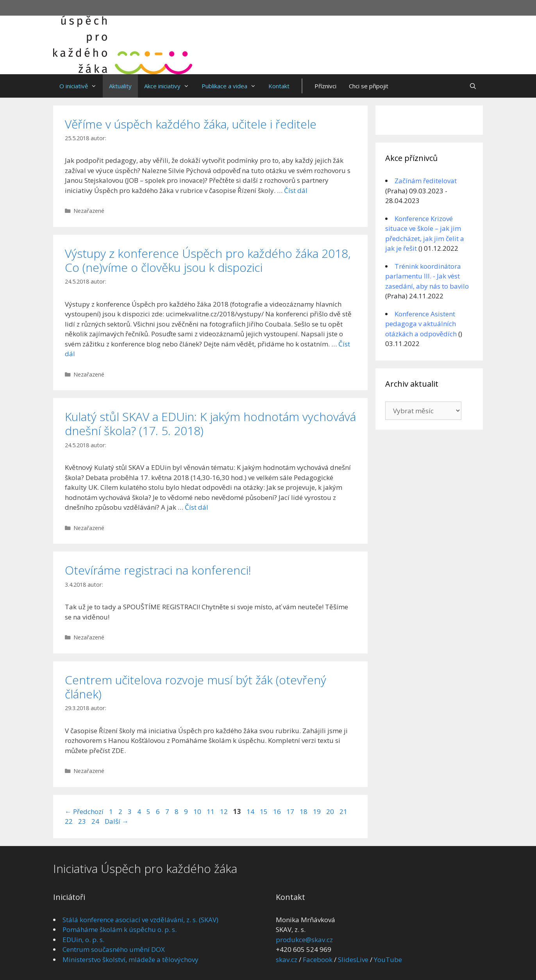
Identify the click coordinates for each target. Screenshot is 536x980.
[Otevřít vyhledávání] (473, 86)
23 (83, 821)
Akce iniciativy (170, 86)
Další (117, 821)
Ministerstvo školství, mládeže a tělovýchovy (130, 959)
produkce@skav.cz (304, 940)
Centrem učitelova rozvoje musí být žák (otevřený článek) (196, 687)
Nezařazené (89, 211)
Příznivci (325, 86)
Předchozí (84, 811)
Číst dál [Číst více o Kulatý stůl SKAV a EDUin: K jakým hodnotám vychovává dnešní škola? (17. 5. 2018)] (197, 507)
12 (225, 811)
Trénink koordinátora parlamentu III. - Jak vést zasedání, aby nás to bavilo (427, 276)
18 (304, 811)
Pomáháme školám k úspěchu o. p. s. (120, 929)
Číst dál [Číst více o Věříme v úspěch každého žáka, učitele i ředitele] (296, 190)
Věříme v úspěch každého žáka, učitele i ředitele (191, 124)
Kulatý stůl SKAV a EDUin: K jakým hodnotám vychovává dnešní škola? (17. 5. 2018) (210, 424)
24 (96, 821)
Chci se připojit (369, 86)
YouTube (388, 959)
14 (251, 811)
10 (198, 811)
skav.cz (287, 959)
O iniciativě (81, 86)
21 (344, 811)
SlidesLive (353, 959)
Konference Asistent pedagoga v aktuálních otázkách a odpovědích (421, 324)
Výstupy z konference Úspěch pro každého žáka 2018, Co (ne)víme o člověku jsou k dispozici (208, 260)
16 (278, 811)
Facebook (318, 959)
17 (291, 811)
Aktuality (120, 86)
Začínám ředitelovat (426, 181)
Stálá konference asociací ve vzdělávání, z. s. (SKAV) (140, 920)
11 (211, 811)
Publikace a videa (232, 86)
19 (318, 811)
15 (264, 811)
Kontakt (279, 86)
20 (331, 811)
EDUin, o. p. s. (83, 940)
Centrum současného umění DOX (114, 949)
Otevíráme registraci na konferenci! (158, 570)
